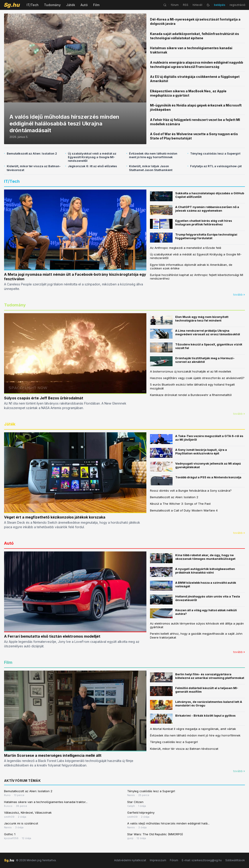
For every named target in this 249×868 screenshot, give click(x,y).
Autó (84, 5)
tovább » (239, 295)
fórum (175, 5)
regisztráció (237, 5)
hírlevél (197, 5)
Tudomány (52, 5)
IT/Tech (33, 5)
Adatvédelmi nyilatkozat (130, 860)
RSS (186, 5)
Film (96, 5)
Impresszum (158, 860)
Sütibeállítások (235, 860)
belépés (220, 5)
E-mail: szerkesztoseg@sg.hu (202, 860)
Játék (71, 5)
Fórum (174, 860)
